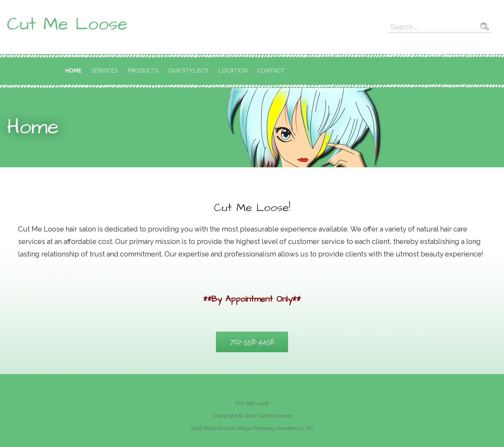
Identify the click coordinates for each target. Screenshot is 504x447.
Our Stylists (188, 71)
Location (233, 71)
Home (73, 71)
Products (143, 71)
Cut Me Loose (67, 24)
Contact (271, 71)
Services (105, 71)
